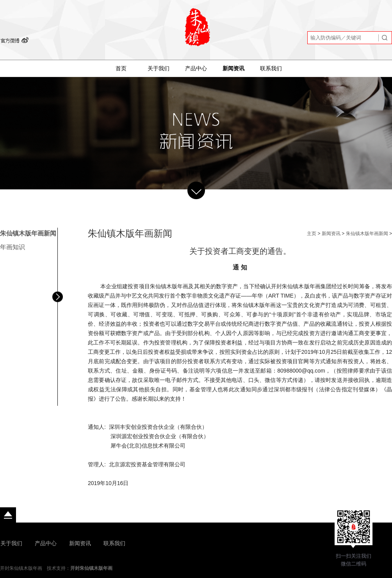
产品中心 (196, 68)
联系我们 (271, 68)
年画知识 (12, 247)
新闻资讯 (233, 68)
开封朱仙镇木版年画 (91, 568)
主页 (312, 234)
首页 (121, 68)
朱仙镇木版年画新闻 (28, 233)
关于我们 (159, 68)
